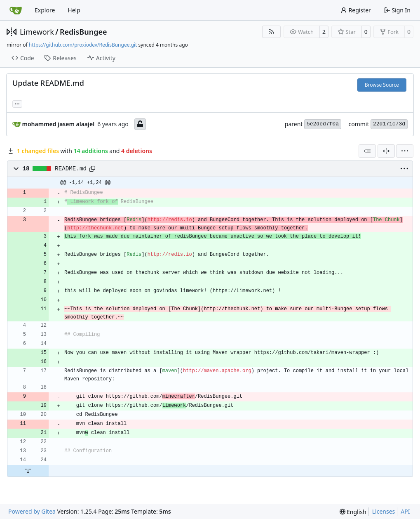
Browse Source (382, 85)
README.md (71, 169)
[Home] (16, 10)
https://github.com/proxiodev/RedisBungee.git (83, 45)
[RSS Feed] (272, 32)
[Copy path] (92, 169)
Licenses (384, 511)
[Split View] (386, 151)
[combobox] (367, 151)
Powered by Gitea (32, 511)
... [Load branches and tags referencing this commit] (17, 103)
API (405, 511)
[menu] (405, 151)
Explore (45, 10)
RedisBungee (83, 32)
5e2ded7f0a (323, 124)
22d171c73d (389, 124)
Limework (37, 32)
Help (74, 10)
